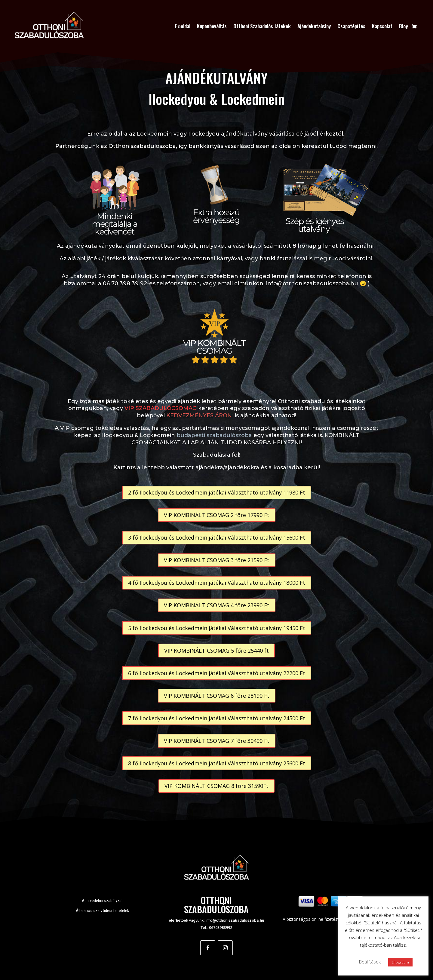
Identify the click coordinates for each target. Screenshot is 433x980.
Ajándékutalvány (314, 26)
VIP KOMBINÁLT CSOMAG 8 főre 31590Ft (216, 786)
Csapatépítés (351, 26)
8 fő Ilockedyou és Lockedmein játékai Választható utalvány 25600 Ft (217, 763)
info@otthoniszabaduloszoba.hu (235, 920)
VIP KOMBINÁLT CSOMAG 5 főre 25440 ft (216, 651)
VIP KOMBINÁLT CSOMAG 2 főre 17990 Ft (217, 515)
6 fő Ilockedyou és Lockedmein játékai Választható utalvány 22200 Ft (217, 673)
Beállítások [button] (370, 962)
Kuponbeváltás (212, 26)
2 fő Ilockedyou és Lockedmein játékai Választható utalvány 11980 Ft (217, 492)
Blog (404, 26)
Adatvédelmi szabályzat (102, 901)
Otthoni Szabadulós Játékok (262, 26)
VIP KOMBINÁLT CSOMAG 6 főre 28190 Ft (217, 696)
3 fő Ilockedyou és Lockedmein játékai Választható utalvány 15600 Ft (217, 537)
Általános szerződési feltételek (102, 911)
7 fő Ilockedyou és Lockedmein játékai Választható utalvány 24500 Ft (217, 718)
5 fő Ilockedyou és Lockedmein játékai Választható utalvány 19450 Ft (217, 628)
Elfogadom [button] (400, 962)
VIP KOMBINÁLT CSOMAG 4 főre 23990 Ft (217, 605)
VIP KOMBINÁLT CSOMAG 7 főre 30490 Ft (217, 741)
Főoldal (183, 26)
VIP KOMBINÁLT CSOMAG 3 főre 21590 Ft (217, 560)
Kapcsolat (382, 26)
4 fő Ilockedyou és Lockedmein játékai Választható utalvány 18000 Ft (217, 583)
